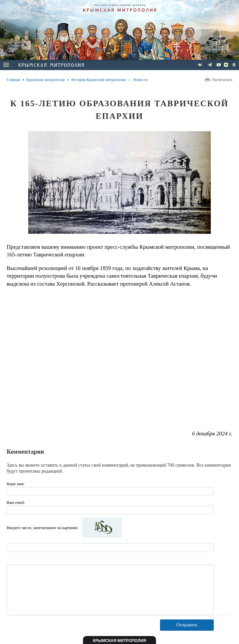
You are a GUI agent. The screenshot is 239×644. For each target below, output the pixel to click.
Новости (141, 80)
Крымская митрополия (45, 80)
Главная (13, 80)
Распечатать (222, 80)
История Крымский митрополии (98, 80)
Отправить (187, 625)
